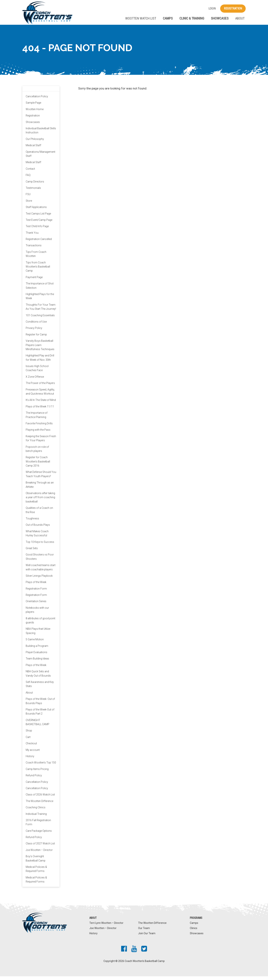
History (30, 760)
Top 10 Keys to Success (40, 546)
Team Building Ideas (37, 662)
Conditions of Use (36, 325)
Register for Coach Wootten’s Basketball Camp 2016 (38, 465)
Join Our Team (147, 937)
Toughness (32, 522)
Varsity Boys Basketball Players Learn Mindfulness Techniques (40, 349)
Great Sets (32, 552)
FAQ (28, 179)
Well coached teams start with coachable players (41, 571)
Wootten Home (35, 113)
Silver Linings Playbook (39, 579)
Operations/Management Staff (40, 158)
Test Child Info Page (37, 230)
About (240, 18)
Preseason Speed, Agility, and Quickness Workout (40, 395)
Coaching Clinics (36, 811)
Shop (29, 734)
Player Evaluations (36, 656)
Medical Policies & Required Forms (36, 873)
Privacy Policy (34, 332)
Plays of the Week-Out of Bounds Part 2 (40, 715)
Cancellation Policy (37, 100)
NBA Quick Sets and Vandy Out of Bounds (38, 677)
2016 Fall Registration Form (38, 826)
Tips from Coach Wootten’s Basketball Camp (38, 270)
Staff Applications (36, 211)
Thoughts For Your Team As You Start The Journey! (41, 310)
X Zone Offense (35, 380)
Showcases (220, 18)
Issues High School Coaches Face (37, 372)
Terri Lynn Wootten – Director (106, 927)
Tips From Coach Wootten (36, 258)
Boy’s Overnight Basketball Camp (36, 862)
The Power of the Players (40, 387)
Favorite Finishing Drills (39, 427)
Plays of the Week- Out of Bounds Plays (40, 705)
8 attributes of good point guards (40, 624)
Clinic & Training (192, 18)
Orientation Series (36, 605)
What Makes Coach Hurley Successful (37, 537)
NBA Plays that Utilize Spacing (38, 635)
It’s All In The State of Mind (41, 404)
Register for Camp (36, 338)
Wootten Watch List (141, 18)
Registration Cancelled (39, 243)
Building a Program (37, 650)
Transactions (34, 249)
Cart (28, 741)
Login (212, 9)
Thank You (32, 236)
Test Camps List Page (38, 217)
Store (29, 204)
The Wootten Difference (39, 805)
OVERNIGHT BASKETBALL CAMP (38, 726)
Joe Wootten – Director (39, 854)
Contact (30, 172)
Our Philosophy (35, 143)
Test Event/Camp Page (39, 224)
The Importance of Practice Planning (37, 419)
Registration (233, 8)
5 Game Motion (35, 643)
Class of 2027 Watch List (40, 847)
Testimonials (33, 192)
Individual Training (36, 818)
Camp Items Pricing (37, 773)
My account (33, 754)
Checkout (31, 747)
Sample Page (33, 107)
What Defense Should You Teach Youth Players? (41, 478)
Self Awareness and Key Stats (40, 688)
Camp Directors (35, 185)
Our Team (144, 932)
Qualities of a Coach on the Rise (39, 514)
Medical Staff (33, 149)
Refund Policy (34, 779)
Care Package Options (39, 835)
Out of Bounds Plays (38, 529)
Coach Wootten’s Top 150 (41, 766)
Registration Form (36, 592)
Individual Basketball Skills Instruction (41, 134)
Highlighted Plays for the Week (40, 300)
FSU (28, 198)
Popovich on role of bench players (37, 453)
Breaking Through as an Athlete (40, 489)
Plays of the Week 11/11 (40, 410)
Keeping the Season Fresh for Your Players (41, 442)
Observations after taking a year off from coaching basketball (40, 501)
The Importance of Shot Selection (40, 289)
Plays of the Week (36, 586)
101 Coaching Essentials (40, 319)
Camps (168, 18)
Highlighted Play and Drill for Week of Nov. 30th (40, 361)
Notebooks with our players (37, 614)
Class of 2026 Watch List (40, 798)
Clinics (194, 932)
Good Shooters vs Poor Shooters (40, 561)
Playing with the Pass (38, 434)
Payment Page (34, 281)
